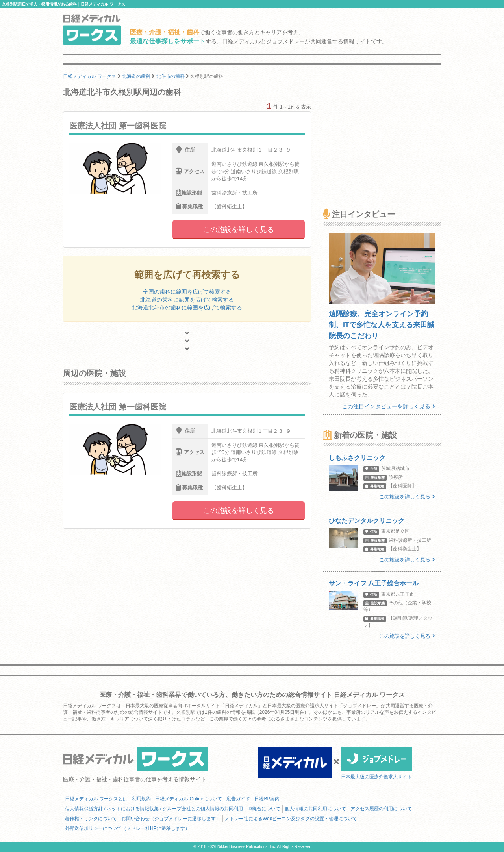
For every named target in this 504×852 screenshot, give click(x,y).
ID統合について (264, 809)
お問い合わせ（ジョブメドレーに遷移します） (171, 819)
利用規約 (141, 799)
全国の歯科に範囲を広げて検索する (187, 292)
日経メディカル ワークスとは (96, 799)
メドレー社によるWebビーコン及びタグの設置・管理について (291, 819)
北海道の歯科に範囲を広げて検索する (187, 300)
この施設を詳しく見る (239, 230)
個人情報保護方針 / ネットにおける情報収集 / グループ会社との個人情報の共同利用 (154, 809)
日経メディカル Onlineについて (189, 799)
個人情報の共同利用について (315, 809)
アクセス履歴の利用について (381, 809)
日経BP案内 (267, 799)
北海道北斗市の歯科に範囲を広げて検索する (187, 307)
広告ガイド (238, 799)
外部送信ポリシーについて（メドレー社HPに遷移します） (127, 828)
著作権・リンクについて (91, 819)
